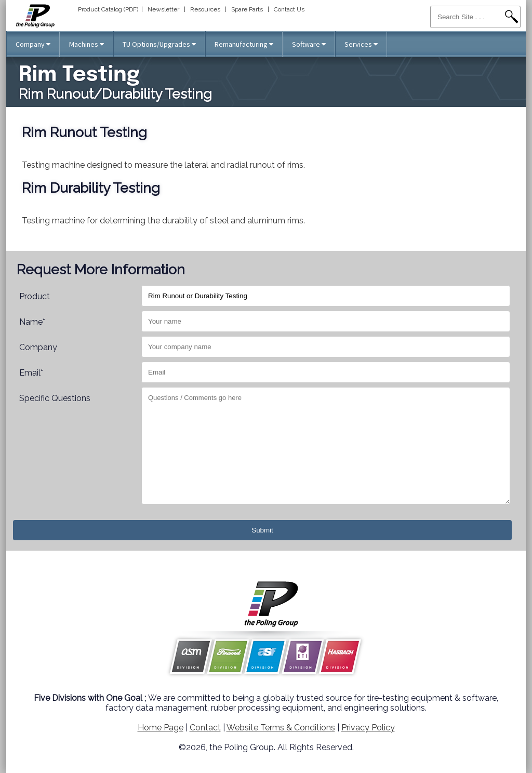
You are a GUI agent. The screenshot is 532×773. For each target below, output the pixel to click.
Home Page (161, 728)
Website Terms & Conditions (281, 728)
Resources (205, 9)
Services (361, 44)
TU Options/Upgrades (159, 44)
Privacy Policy (368, 728)
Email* (31, 373)
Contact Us (289, 9)
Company (33, 44)
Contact (205, 728)
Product (35, 296)
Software (309, 44)
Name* (32, 322)
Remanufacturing (244, 44)
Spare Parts (247, 9)
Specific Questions (55, 398)
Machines (87, 44)
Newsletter (163, 9)
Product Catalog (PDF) (108, 9)
